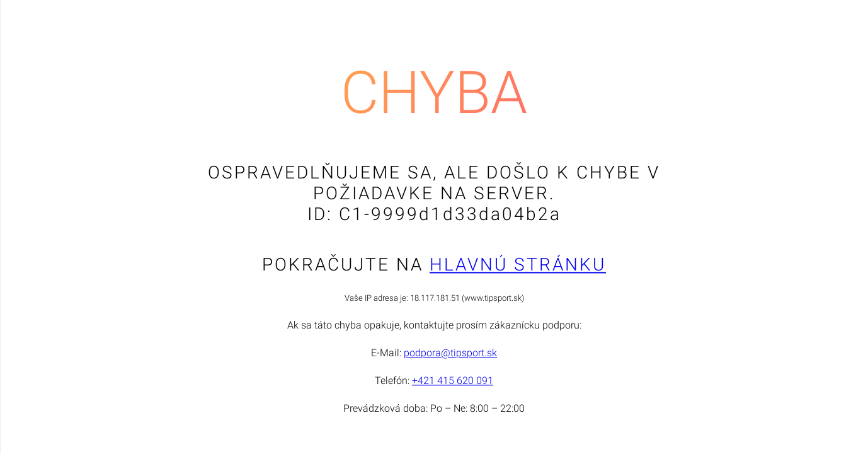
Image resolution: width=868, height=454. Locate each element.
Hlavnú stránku (518, 265)
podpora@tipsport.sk (450, 353)
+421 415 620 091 (453, 381)
